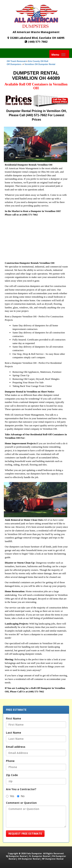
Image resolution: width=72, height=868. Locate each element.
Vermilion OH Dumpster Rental (40, 64)
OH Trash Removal (16, 61)
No (21, 796)
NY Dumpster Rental (53, 859)
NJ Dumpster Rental (16, 856)
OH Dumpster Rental (29, 859)
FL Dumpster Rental (39, 856)
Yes (10, 796)
